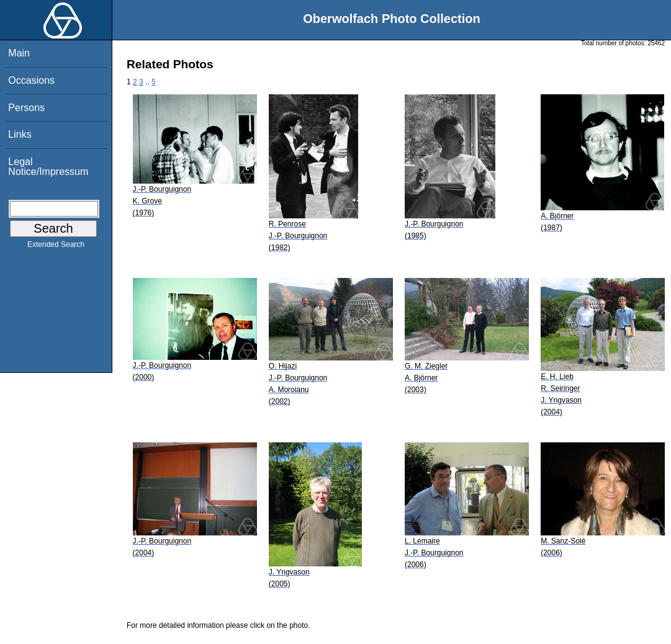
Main (19, 53)
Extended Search (56, 247)
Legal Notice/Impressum (48, 167)
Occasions (31, 80)
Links (20, 134)
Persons (26, 108)
